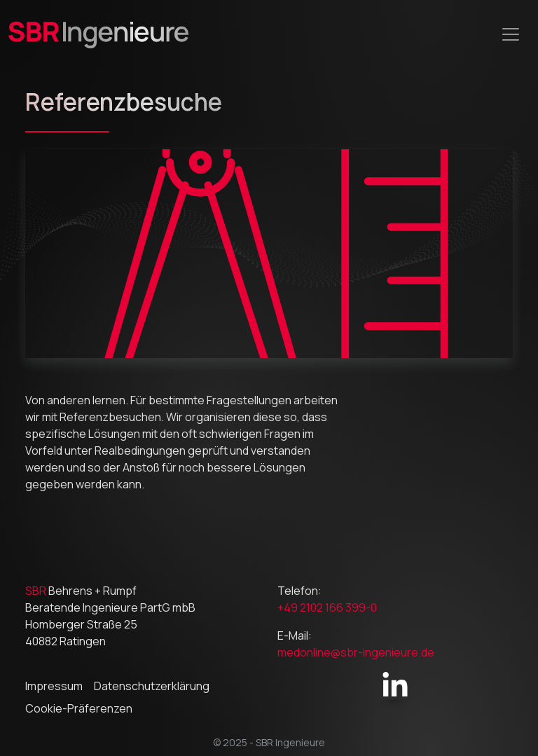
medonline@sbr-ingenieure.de (356, 652)
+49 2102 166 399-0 (327, 607)
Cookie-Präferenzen (79, 708)
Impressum (54, 686)
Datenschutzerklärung (152, 686)
